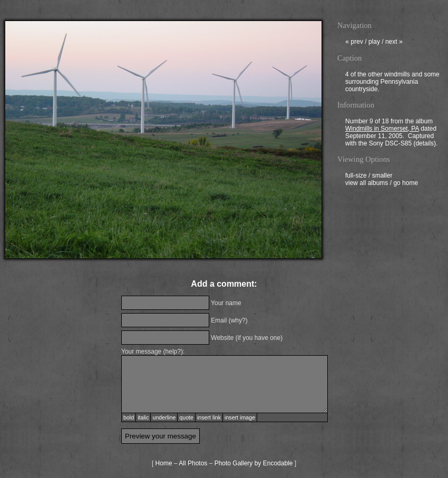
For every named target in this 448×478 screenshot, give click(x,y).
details (425, 144)
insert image (240, 417)
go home (406, 184)
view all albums (367, 184)
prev (354, 43)
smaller (382, 177)
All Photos (193, 463)
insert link (209, 417)
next (394, 43)
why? (238, 320)
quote (186, 417)
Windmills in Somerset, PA (382, 130)
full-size (356, 177)
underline (164, 417)
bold (129, 417)
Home (164, 463)
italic (143, 417)
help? (173, 352)
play (374, 43)
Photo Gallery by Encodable (254, 463)
